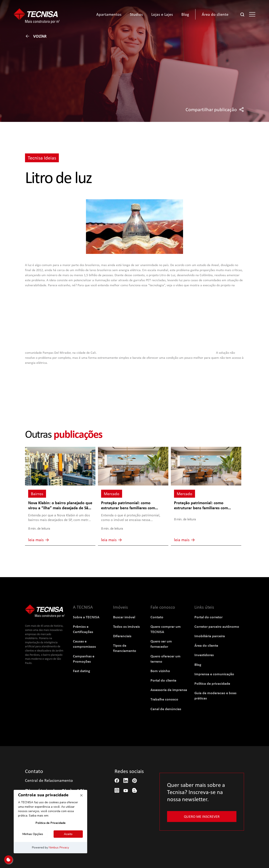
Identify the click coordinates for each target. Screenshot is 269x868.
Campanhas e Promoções (84, 659)
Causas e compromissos (84, 644)
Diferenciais (122, 636)
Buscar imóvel (124, 617)
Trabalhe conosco (164, 699)
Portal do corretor (208, 617)
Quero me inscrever (202, 816)
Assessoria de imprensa (169, 690)
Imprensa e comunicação (214, 674)
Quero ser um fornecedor (161, 644)
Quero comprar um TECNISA (166, 629)
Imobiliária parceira (210, 636)
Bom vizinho (160, 671)
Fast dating (82, 671)
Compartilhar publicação (215, 109)
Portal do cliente (163, 680)
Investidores (204, 655)
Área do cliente (206, 645)
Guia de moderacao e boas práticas (215, 695)
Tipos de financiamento (125, 648)
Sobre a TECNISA (86, 617)
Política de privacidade (212, 683)
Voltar (36, 36)
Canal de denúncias (166, 709)
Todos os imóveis (126, 626)
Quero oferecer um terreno (165, 659)
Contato (157, 617)
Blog (198, 664)
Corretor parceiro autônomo (217, 626)
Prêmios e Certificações (83, 629)
